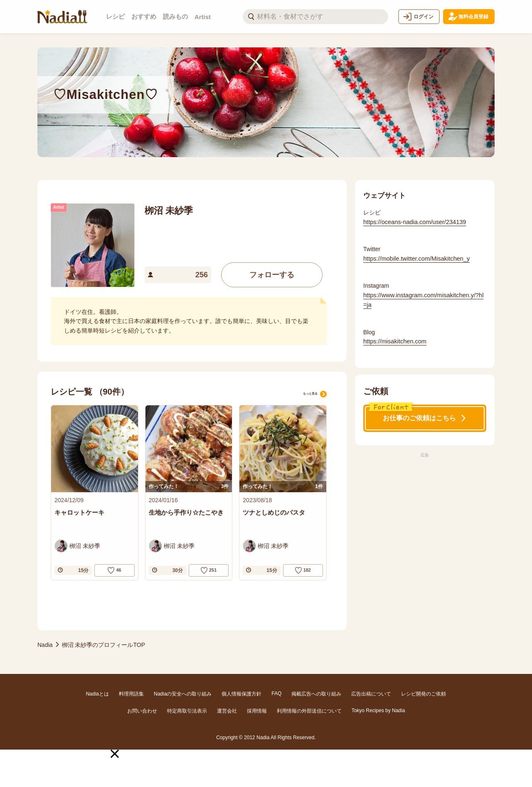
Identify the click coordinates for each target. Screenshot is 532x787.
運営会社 (227, 711)
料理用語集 (131, 694)
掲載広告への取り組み (316, 694)
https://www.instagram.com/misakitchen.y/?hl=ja (424, 298)
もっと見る (307, 391)
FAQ (276, 693)
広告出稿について (371, 694)
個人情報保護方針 (241, 694)
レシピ (115, 16)
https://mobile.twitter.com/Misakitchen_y (415, 257)
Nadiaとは (97, 694)
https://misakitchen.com (394, 339)
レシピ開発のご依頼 (424, 694)
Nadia (45, 646)
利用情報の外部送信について (309, 711)
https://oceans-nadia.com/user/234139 (413, 221)
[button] (115, 754)
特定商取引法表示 (187, 711)
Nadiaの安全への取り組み (183, 694)
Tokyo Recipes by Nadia (378, 711)
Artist (203, 17)
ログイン (418, 17)
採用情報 (257, 711)
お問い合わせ (142, 711)
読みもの (175, 16)
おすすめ (144, 16)
